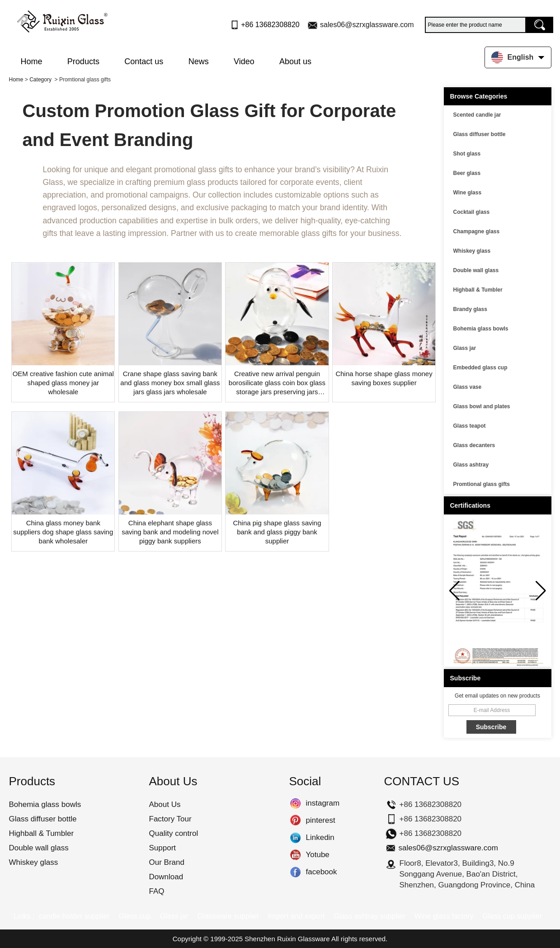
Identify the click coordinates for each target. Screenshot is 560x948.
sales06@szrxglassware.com (367, 25)
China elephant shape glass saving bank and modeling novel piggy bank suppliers (170, 532)
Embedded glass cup (480, 368)
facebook (295, 872)
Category (40, 80)
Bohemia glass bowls (481, 329)
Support (163, 848)
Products (83, 61)
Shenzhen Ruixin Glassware (287, 939)
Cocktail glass (472, 212)
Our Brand (167, 862)
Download (166, 877)
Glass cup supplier (512, 916)
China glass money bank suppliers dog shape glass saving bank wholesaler (63, 532)
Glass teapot (470, 426)
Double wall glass (476, 270)
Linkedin (295, 838)
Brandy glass (470, 309)
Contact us (144, 61)
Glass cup (135, 916)
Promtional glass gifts (482, 484)
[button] (541, 591)
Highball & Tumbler (478, 290)
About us (295, 61)
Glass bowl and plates (482, 406)
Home (32, 61)
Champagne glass (477, 231)
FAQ (157, 891)
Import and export (296, 916)
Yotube (295, 855)
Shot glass (467, 154)
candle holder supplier (74, 916)
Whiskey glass (472, 251)
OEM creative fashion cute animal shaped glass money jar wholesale (63, 383)
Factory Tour (170, 819)
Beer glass (467, 173)
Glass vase (468, 387)
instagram (295, 803)
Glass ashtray (471, 465)
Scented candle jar (477, 115)
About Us (165, 804)
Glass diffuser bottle (480, 134)
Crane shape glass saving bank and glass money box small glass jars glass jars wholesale (170, 383)
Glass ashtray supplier (369, 916)
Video (244, 61)
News (199, 61)
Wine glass (468, 193)
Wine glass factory (444, 916)
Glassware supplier (228, 916)
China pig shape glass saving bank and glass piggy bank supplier (277, 532)
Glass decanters (474, 445)
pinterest (295, 821)
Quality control (174, 833)
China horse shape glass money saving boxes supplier (384, 378)
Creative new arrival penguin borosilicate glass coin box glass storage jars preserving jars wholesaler (277, 383)
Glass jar (465, 348)
